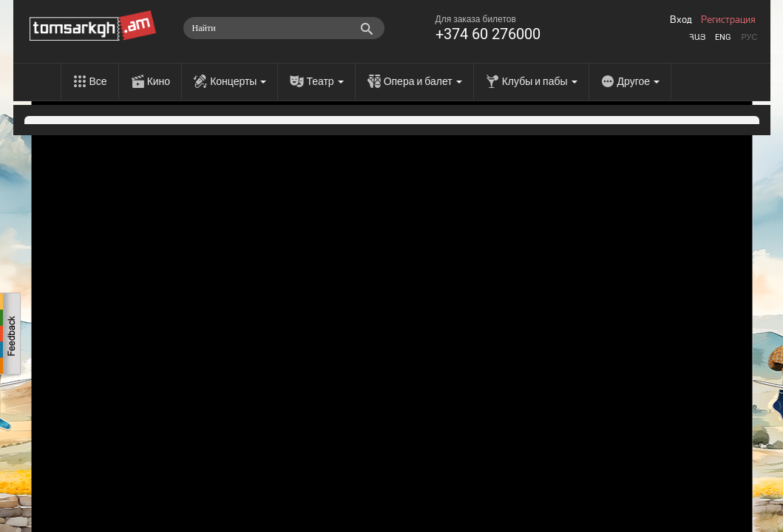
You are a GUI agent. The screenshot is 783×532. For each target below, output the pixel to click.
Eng (723, 37)
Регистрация (728, 20)
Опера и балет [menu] (423, 81)
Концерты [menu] (238, 81)
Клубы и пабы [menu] (540, 81)
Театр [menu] (325, 81)
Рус (749, 37)
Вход (681, 20)
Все (98, 81)
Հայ (697, 37)
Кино (159, 81)
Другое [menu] (638, 81)
